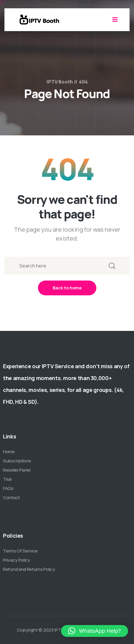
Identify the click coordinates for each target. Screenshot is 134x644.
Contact (11, 498)
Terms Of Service (20, 551)
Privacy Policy (16, 560)
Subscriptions (17, 461)
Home (9, 452)
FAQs (8, 488)
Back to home (67, 288)
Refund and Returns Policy (29, 569)
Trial (7, 479)
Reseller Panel (17, 470)
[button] (95, 631)
